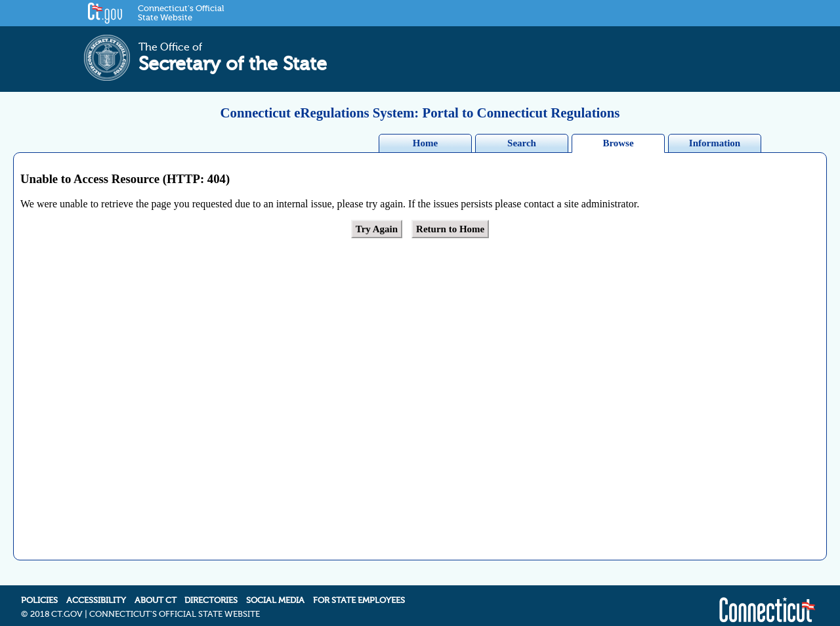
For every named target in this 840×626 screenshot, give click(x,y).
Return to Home (450, 229)
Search (522, 143)
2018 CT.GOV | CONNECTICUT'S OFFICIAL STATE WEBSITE (145, 601)
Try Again (377, 229)
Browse (618, 143)
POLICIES (39, 587)
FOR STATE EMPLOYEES (359, 587)
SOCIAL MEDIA (275, 587)
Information (715, 143)
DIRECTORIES (211, 587)
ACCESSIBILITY (96, 587)
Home (425, 143)
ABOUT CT (156, 587)
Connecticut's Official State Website (181, 13)
